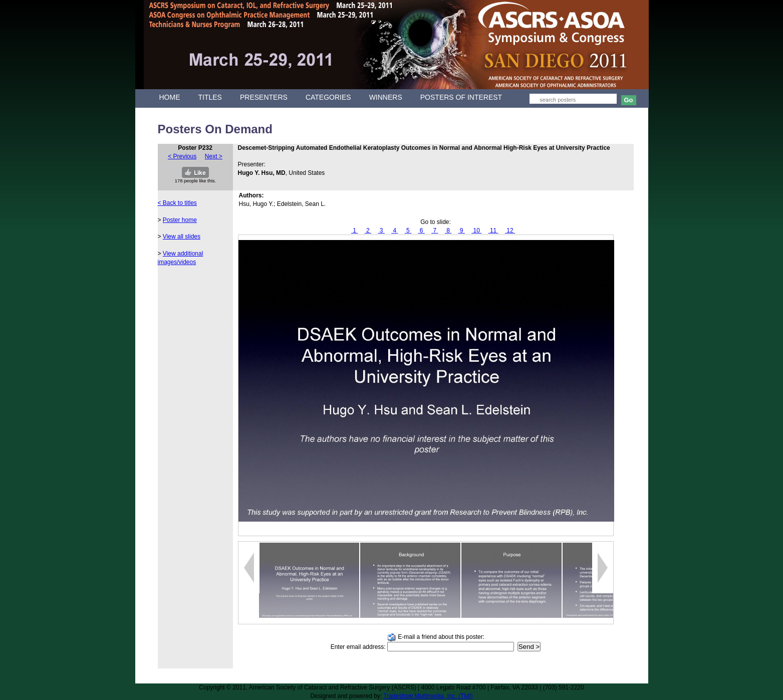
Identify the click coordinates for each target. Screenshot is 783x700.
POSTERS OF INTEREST (461, 97)
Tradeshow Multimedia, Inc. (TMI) (428, 696)
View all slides (182, 237)
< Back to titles (177, 203)
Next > (214, 156)
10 (476, 230)
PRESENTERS (264, 97)
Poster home (180, 220)
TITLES (210, 97)
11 (493, 230)
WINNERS (386, 97)
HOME (170, 97)
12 (510, 230)
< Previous (182, 156)
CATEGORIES (328, 97)
